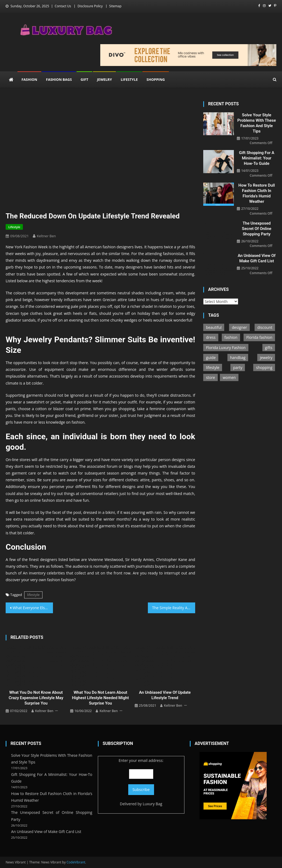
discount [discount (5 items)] (265, 327)
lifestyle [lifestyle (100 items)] (213, 367)
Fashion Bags (59, 79)
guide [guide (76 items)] (211, 358)
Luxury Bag (153, 804)
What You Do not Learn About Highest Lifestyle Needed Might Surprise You (101, 698)
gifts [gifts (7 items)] (269, 348)
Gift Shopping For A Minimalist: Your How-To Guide (257, 158)
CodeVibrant (76, 862)
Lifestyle (129, 79)
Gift (84, 79)
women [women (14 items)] (229, 377)
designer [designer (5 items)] (239, 327)
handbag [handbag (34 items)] (238, 358)
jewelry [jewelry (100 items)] (266, 358)
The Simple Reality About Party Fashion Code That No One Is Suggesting (174, 608)
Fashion (29, 79)
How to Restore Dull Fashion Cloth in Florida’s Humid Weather (257, 193)
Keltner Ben (46, 236)
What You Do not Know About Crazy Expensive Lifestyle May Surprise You (36, 698)
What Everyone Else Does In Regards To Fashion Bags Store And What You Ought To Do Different (33, 608)
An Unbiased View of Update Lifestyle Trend (165, 695)
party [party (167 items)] (238, 367)
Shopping (156, 79)
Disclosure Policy (90, 6)
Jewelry (104, 79)
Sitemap (115, 6)
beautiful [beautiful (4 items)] (214, 327)
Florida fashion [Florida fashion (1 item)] (259, 337)
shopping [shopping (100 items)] (264, 367)
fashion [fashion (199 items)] (231, 337)
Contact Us (63, 6)
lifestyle (33, 595)
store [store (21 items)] (210, 377)
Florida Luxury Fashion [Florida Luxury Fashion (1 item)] (226, 348)
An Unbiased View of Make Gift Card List (257, 258)
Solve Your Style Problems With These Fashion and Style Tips (257, 123)
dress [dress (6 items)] (211, 337)
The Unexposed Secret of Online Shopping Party (257, 229)
